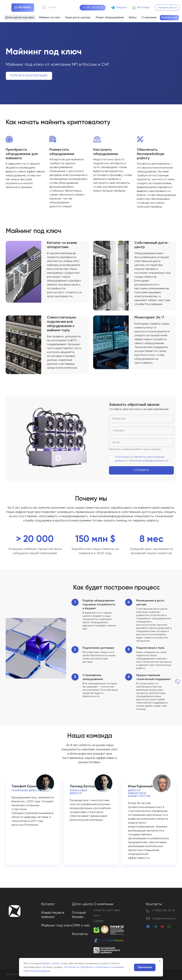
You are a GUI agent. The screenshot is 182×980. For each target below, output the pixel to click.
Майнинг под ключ (57, 926)
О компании (103, 904)
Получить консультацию (29, 76)
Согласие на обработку (78, 967)
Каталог (48, 904)
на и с (139, 459)
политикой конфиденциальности (148, 461)
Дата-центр (82, 904)
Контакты (80, 934)
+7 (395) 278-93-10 (93, 8)
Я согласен (122, 457)
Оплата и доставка (107, 910)
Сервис (99, 921)
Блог (97, 916)
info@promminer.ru (164, 919)
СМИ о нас (81, 926)
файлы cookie (51, 963)
